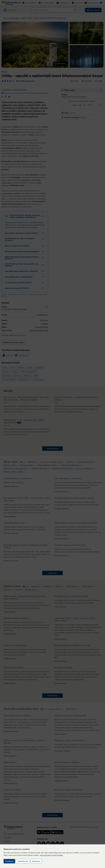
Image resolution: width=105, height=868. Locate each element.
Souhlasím (9, 861)
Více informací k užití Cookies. (52, 855)
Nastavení (36, 861)
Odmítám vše (23, 861)
